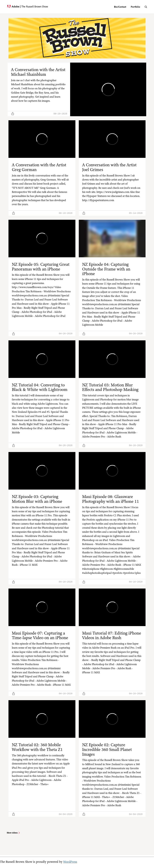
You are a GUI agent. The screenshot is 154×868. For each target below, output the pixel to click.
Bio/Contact (120, 7)
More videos (12, 833)
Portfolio (135, 7)
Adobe (16, 6)
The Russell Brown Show (35, 6)
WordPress (70, 862)
